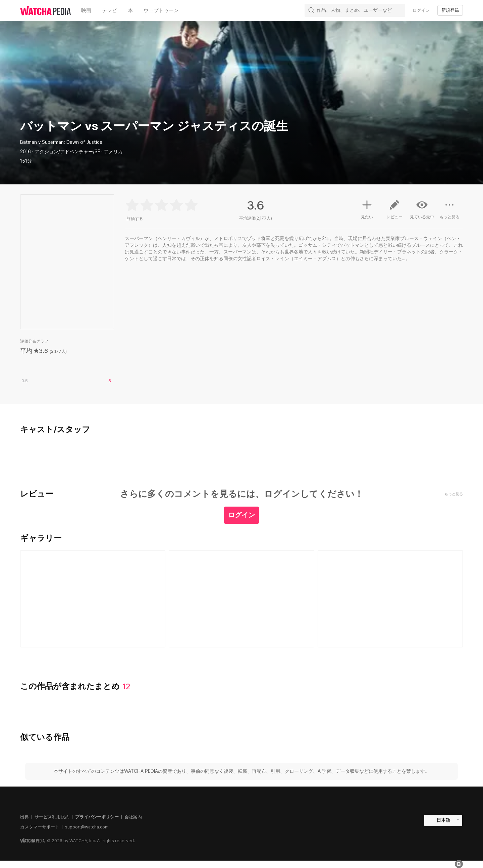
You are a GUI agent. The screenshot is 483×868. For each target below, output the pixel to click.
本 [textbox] (130, 10)
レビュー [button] (394, 212)
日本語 (443, 820)
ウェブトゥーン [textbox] (161, 10)
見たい (367, 209)
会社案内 (133, 817)
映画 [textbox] (86, 10)
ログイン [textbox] (421, 10)
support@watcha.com (87, 827)
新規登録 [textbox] (450, 10)
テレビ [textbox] (110, 10)
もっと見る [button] (449, 212)
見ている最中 (422, 209)
